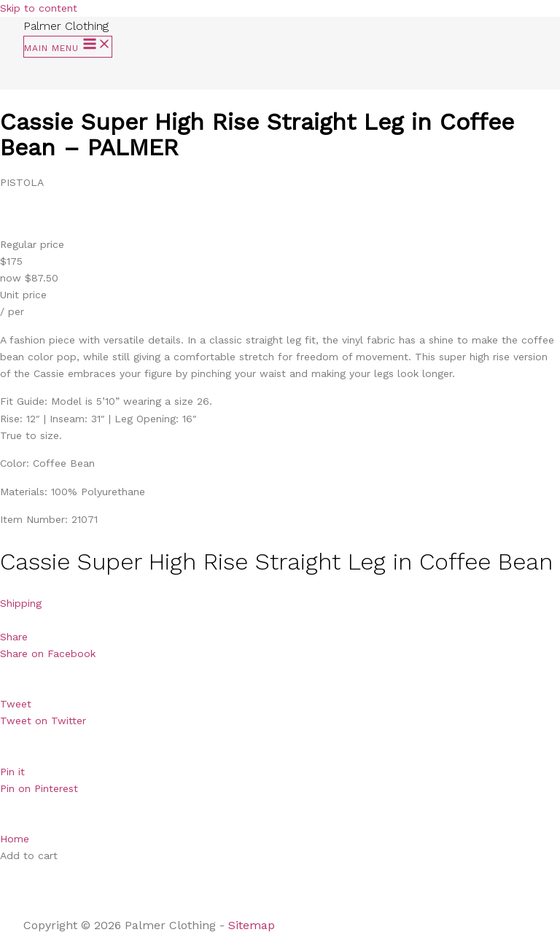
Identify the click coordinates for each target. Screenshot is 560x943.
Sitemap (253, 925)
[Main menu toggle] (68, 47)
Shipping (21, 603)
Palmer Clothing (66, 26)
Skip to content (39, 8)
